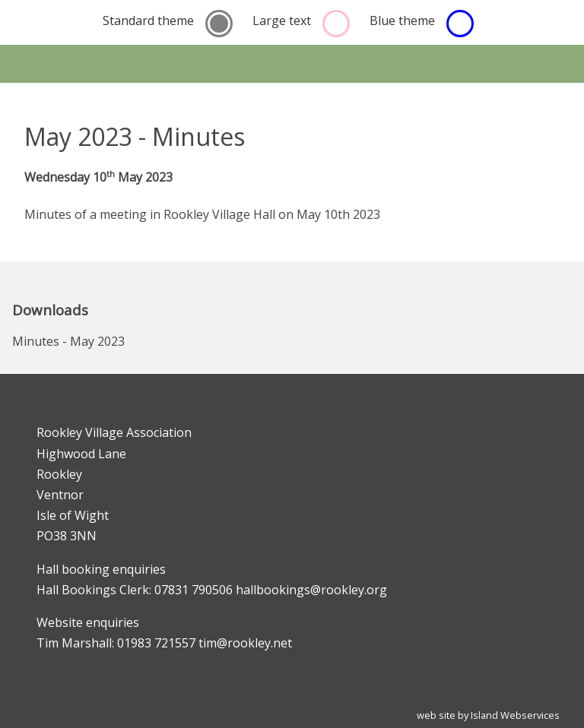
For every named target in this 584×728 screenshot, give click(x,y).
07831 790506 (194, 590)
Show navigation (292, 64)
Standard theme (148, 21)
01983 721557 (156, 643)
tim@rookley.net (245, 643)
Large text (282, 21)
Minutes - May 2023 (68, 341)
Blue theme (402, 21)
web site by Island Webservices (488, 715)
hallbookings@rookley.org (311, 590)
